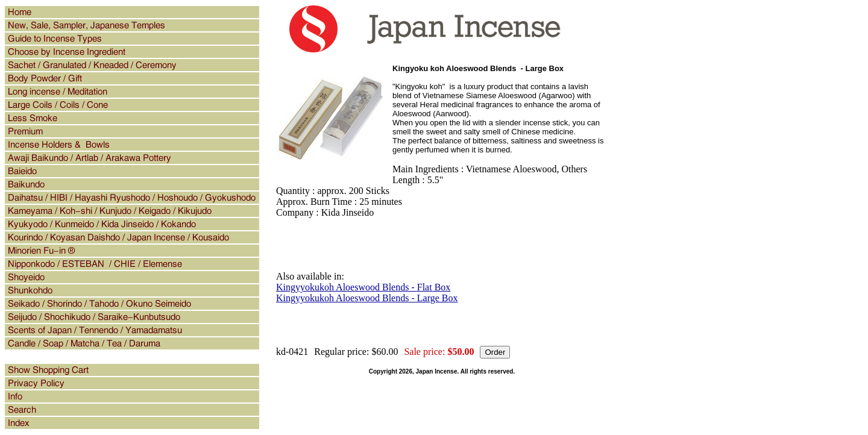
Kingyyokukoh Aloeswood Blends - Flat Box (363, 287)
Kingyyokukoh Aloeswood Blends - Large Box (367, 298)
